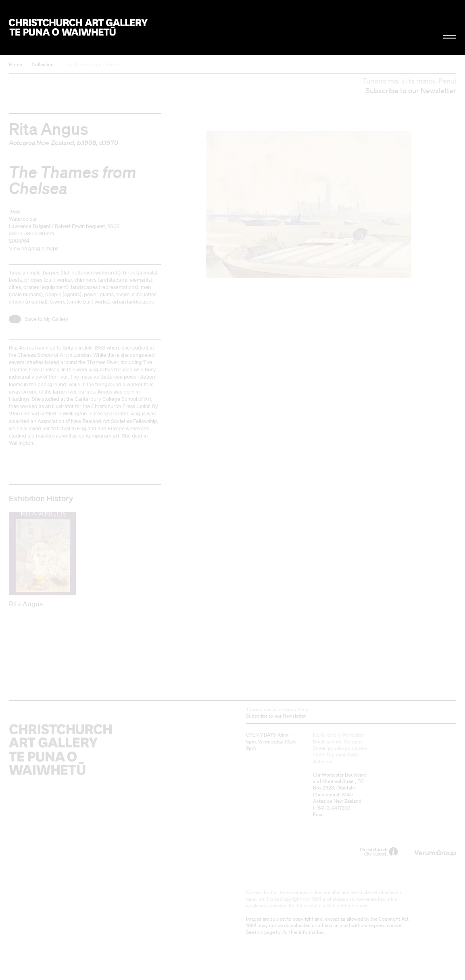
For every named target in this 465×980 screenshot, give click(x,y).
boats (15, 280)
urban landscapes (133, 302)
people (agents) (63, 294)
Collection (43, 64)
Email (319, 814)
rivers (123, 294)
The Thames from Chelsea (92, 64)
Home (15, 64)
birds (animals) (140, 273)
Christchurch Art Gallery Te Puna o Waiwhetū (78, 27)
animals (31, 273)
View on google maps (34, 248)
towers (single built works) (80, 302)
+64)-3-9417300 (332, 808)
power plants (99, 294)
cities (15, 287)
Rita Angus (49, 128)
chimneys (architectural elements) (113, 280)
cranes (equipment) (46, 287)
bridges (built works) (48, 280)
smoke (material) (28, 302)
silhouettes (144, 294)
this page (265, 932)
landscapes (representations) (105, 287)
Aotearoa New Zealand (42, 142)
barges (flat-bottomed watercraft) (82, 273)
